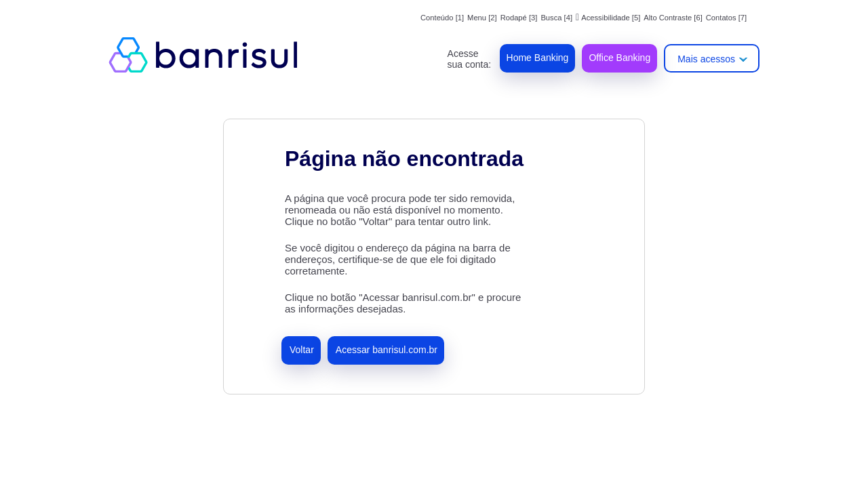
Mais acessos (706, 59)
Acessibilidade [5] (608, 18)
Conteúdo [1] (442, 18)
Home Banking (538, 58)
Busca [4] (556, 18)
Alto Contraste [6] (673, 18)
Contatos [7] (726, 18)
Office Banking (619, 58)
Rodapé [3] (519, 18)
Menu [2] (482, 18)
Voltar (302, 350)
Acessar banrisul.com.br (387, 350)
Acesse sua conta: (470, 59)
